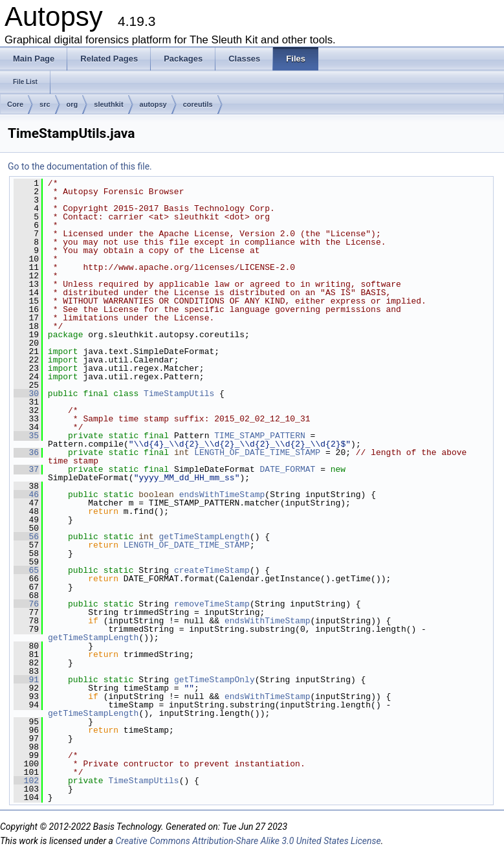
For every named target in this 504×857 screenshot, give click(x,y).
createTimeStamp (212, 570)
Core (15, 104)
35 (26, 436)
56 (26, 537)
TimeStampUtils (179, 394)
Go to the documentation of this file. (80, 166)
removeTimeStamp (212, 604)
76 (26, 604)
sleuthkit (108, 104)
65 (26, 570)
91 (26, 680)
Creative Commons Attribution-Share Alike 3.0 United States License (248, 841)
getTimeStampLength (204, 537)
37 (26, 469)
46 (26, 495)
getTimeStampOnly (214, 680)
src (45, 104)
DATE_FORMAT (288, 469)
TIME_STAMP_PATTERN (259, 436)
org (72, 104)
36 (26, 452)
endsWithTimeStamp (222, 495)
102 (26, 781)
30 (26, 394)
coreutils (198, 104)
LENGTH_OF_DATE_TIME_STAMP (257, 452)
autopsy (153, 104)
